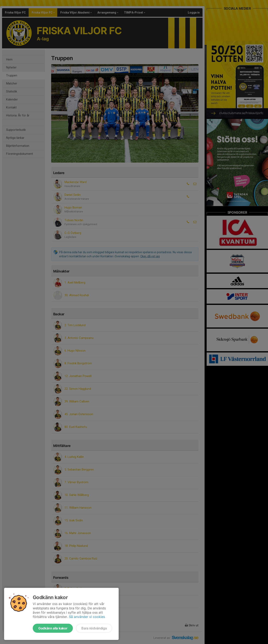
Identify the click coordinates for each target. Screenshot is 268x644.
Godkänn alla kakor (53, 628)
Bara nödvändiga (94, 628)
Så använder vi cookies (87, 617)
